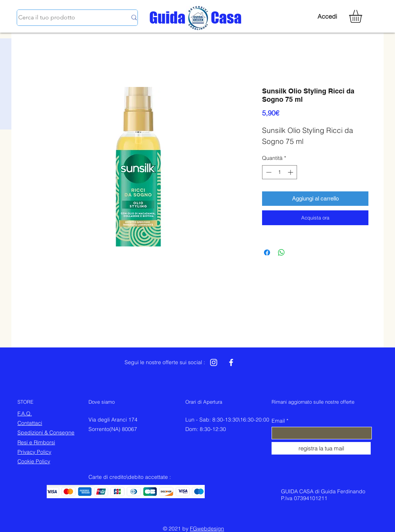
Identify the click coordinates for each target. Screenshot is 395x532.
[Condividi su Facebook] (267, 253)
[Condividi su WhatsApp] (281, 253)
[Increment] (291, 172)
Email (278, 421)
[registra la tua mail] (321, 448)
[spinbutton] (280, 172)
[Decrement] (268, 172)
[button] (363, 16)
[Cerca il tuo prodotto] (67, 18)
